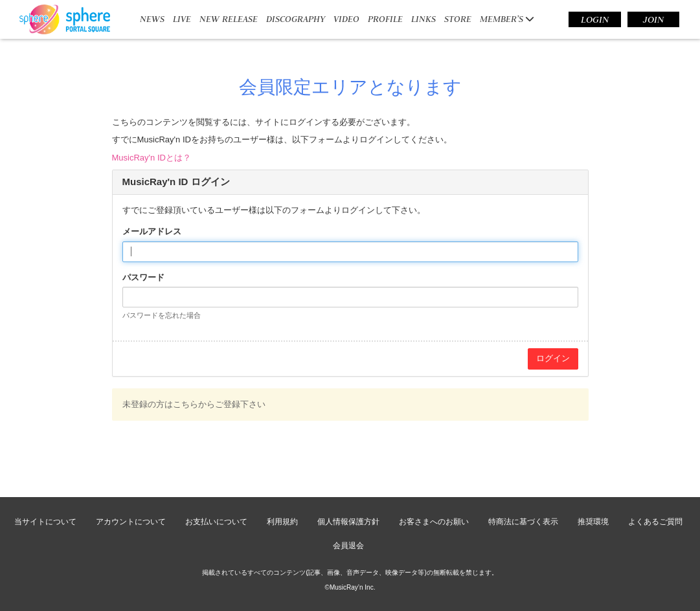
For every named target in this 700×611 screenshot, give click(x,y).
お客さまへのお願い (434, 522)
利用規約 (282, 522)
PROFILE (385, 19)
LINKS (423, 19)
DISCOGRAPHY (296, 19)
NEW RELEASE (229, 19)
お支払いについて (216, 522)
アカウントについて (131, 522)
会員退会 (348, 546)
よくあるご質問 (655, 522)
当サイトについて (45, 522)
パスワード (143, 277)
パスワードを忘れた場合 (162, 315)
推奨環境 (593, 522)
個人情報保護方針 (348, 522)
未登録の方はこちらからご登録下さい (194, 404)
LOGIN (595, 19)
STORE (458, 19)
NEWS (152, 19)
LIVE (182, 19)
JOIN (653, 19)
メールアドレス (152, 231)
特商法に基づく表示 (523, 522)
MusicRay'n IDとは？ (152, 158)
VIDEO (346, 19)
